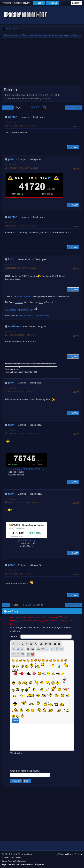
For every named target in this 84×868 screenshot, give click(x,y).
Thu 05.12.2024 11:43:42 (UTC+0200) (21, 574)
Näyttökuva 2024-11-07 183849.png (26, 469)
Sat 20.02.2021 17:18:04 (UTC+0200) (20, 268)
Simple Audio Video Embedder (14, 861)
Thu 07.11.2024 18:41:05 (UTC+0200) (23, 433)
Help (56, 854)
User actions (73, 108)
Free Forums (16, 858)
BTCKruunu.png (26, 540)
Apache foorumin (26, 296)
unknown (19, 302)
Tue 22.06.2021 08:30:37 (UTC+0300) (21, 335)
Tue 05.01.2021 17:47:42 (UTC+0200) (21, 126)
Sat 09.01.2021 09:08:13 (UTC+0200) (20, 226)
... (30, 107)
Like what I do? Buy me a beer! (21, 310)
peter (11, 159)
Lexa (11, 259)
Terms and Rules (66, 854)
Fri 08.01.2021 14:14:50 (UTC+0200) (23, 168)
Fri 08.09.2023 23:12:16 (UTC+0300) (20, 391)
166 (33, 107)
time (41, 302)
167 (38, 107)
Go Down (8, 108)
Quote (73, 147)
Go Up (6, 605)
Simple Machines (25, 854)
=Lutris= (13, 326)
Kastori (13, 117)
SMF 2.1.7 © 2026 (9, 854)
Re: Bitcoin (10, 122)
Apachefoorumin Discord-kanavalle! (33, 316)
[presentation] (36, 762)
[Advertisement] (42, 63)
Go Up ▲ (78, 854)
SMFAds (5, 858)
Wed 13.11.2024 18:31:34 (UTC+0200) (24, 502)
